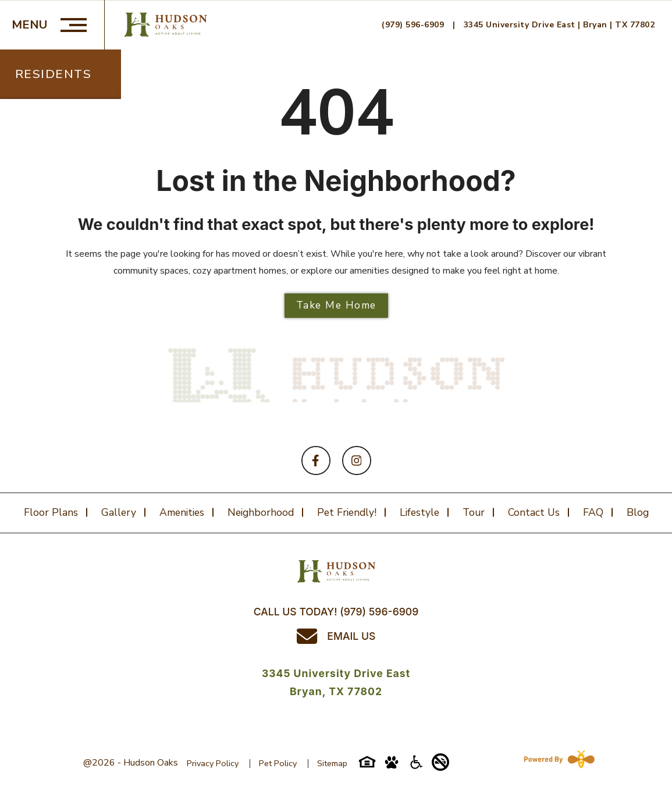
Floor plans (51, 512)
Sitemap (332, 763)
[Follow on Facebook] (316, 461)
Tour (474, 512)
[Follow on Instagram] (357, 461)
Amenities (182, 512)
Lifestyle (419, 512)
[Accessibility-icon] (416, 766)
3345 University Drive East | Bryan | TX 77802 (559, 25)
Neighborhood (261, 512)
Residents (54, 74)
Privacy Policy (213, 763)
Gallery (119, 512)
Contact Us (534, 512)
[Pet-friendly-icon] (392, 766)
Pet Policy (278, 763)
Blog (638, 512)
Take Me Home (336, 305)
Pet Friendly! (347, 512)
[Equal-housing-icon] (367, 766)
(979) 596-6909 (414, 25)
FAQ (593, 512)
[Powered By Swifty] (557, 763)
